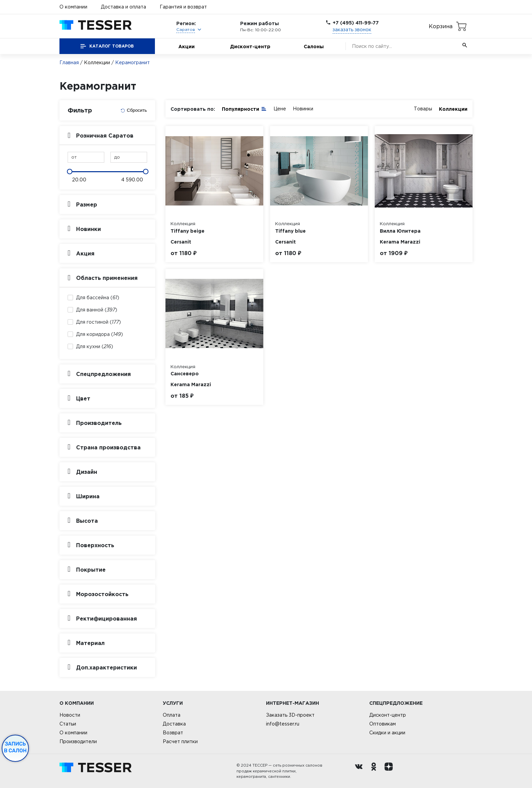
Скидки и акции (387, 733)
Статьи (68, 724)
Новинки (303, 109)
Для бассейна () (98, 298)
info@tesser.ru (283, 724)
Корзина (441, 26)
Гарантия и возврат (183, 7)
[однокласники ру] (375, 771)
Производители (78, 741)
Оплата (172, 715)
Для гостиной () (99, 322)
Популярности (244, 109)
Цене (280, 109)
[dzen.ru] (390, 771)
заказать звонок (352, 30)
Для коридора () (100, 334)
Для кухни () (95, 346)
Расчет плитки (180, 741)
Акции (187, 46)
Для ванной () (97, 310)
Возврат (173, 733)
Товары (423, 109)
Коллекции (97, 62)
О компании (73, 7)
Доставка (174, 724)
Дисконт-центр (250, 46)
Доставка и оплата (123, 7)
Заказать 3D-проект (290, 715)
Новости (70, 715)
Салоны (314, 46)
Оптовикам (383, 724)
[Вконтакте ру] (360, 771)
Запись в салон (15, 747)
